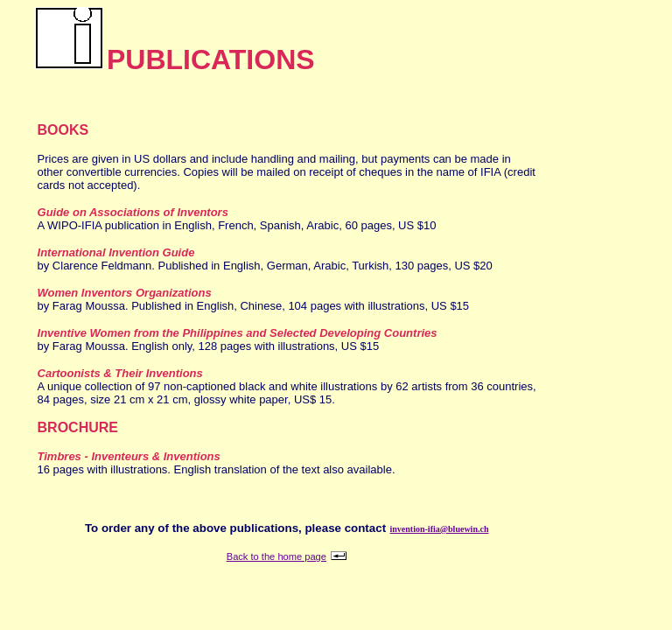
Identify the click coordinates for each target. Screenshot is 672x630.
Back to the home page (276, 556)
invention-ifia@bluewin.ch (440, 529)
